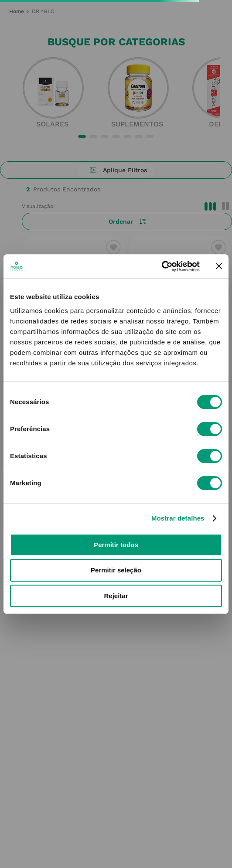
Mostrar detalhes (178, 518)
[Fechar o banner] (219, 266)
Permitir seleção (116, 570)
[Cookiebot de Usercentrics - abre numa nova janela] (162, 266)
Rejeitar (116, 596)
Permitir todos (116, 545)
